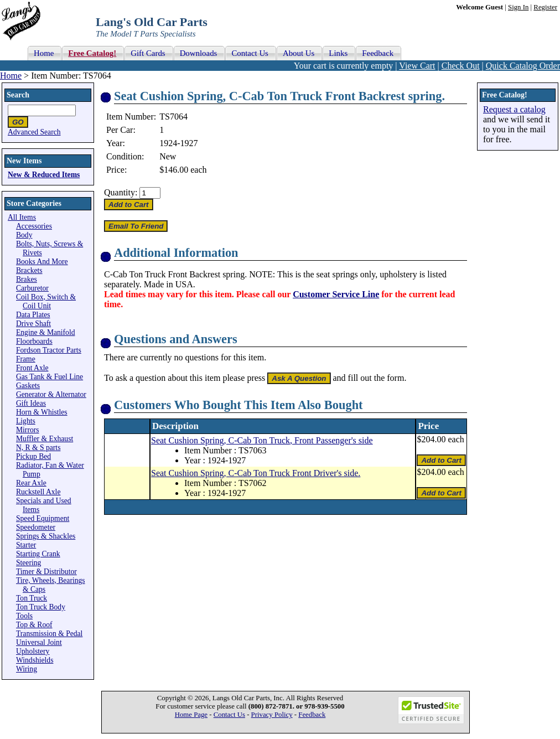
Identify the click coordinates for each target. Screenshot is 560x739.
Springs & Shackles (46, 536)
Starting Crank (38, 554)
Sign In (518, 7)
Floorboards (34, 341)
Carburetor (32, 288)
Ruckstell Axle (38, 492)
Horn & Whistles (42, 412)
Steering (28, 563)
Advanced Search (34, 132)
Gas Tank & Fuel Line (50, 377)
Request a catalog (514, 109)
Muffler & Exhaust (45, 439)
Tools (24, 616)
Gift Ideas (31, 403)
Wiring (27, 669)
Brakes (27, 279)
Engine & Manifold (45, 332)
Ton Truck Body (41, 607)
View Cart (417, 66)
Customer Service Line (336, 294)
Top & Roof (34, 625)
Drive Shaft (33, 324)
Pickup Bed (33, 456)
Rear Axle (31, 483)
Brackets (29, 270)
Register (545, 7)
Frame (26, 359)
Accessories (34, 226)
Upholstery (33, 651)
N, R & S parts (38, 448)
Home (11, 76)
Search (18, 95)
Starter (26, 545)
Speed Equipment (43, 518)
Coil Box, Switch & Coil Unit (46, 301)
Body (24, 235)
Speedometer (36, 527)
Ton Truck (32, 598)
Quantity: (121, 192)
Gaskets (28, 386)
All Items (22, 217)
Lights (26, 421)
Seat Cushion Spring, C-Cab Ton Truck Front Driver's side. (256, 473)
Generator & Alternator (51, 394)
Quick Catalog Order (523, 66)
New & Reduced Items (44, 175)
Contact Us (229, 715)
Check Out (461, 66)
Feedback (312, 715)
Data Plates (33, 315)
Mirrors (28, 430)
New (168, 156)
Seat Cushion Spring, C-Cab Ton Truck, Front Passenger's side (262, 440)
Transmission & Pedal (49, 634)
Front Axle (32, 368)
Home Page (191, 715)
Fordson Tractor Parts (49, 350)
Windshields (35, 660)
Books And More (42, 262)
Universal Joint (39, 642)
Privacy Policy (272, 715)
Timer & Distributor (46, 572)
